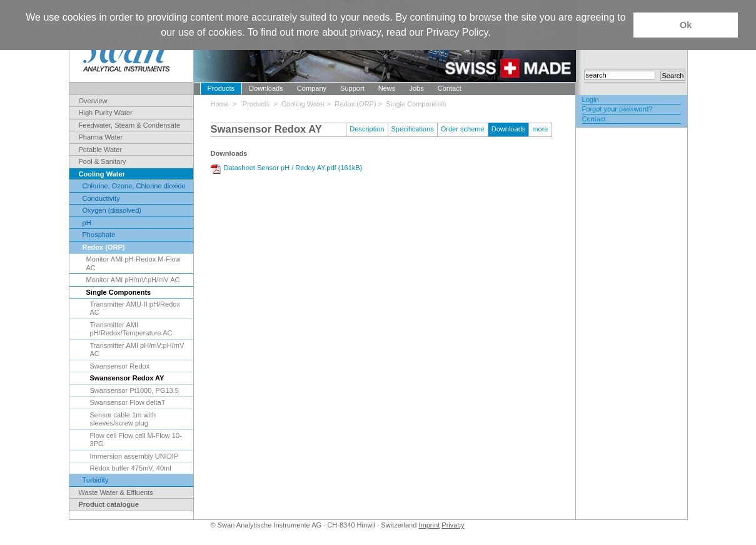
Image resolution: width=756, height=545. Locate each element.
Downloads (266, 88)
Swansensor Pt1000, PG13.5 (134, 390)
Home (222, 104)
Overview (93, 101)
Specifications (413, 129)
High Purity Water (106, 113)
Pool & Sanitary (103, 161)
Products (221, 88)
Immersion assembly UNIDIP (134, 456)
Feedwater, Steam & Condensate (130, 125)
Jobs (416, 88)
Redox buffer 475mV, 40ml (131, 468)
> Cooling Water (300, 104)
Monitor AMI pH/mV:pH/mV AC (133, 280)
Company (312, 88)
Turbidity (96, 480)
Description (367, 129)
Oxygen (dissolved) (112, 210)
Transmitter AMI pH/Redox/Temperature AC (131, 329)
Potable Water (101, 150)
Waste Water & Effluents (116, 492)
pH (87, 223)
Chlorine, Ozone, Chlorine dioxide (134, 186)
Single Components (119, 292)
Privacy (453, 525)
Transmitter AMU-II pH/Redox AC (135, 308)
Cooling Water (102, 174)
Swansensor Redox (120, 366)
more (540, 129)
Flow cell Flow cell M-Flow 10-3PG (136, 440)
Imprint (429, 525)
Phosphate (99, 235)
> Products (253, 104)
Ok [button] (686, 25)
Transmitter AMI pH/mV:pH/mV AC (137, 349)
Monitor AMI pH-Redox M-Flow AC (134, 263)
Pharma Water (101, 137)
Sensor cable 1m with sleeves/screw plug (123, 419)
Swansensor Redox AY (127, 378)
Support (352, 88)
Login (591, 99)
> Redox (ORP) (353, 104)
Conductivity (101, 198)
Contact (450, 88)
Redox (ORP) (104, 247)
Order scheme (463, 129)
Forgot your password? (617, 109)
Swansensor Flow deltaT (128, 402)
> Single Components (412, 104)
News (387, 88)
